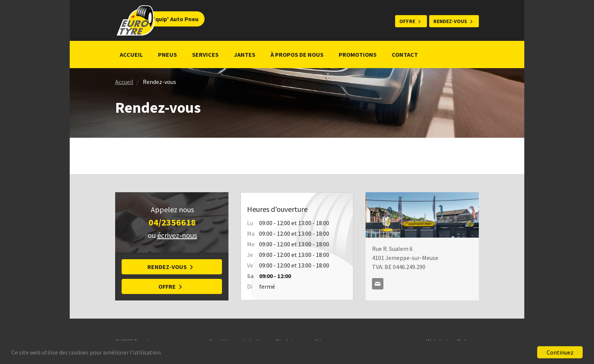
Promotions (358, 54)
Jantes (245, 54)
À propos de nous (297, 54)
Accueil (131, 54)
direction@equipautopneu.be (378, 284)
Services (205, 54)
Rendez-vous (450, 21)
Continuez (560, 352)
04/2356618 (172, 222)
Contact (405, 54)
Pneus (167, 54)
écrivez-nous (177, 235)
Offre (407, 21)
